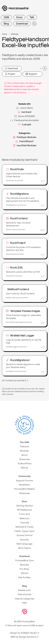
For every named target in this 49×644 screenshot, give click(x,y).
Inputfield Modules (25, 145)
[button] (43, 68)
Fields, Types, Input (24, 531)
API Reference (24, 510)
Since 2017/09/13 (25, 116)
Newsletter (24, 485)
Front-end (24, 514)
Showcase (24, 459)
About (24, 455)
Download (22, 24)
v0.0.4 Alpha (24, 108)
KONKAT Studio (29, 633)
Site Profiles (24, 577)
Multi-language (24, 544)
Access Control (24, 535)
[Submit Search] (34, 24)
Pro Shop (24, 569)
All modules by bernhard (15, 380)
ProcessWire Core (24, 560)
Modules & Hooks (24, 527)
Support (31, 74)
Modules (15, 34)
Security (24, 540)
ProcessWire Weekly (24, 489)
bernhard (24, 112)
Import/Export (24, 141)
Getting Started (24, 506)
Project (10, 74)
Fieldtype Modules (24, 137)
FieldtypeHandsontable (24, 120)
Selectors (24, 518)
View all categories (24, 599)
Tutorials (24, 523)
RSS (24, 603)
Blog (6, 24)
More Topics (24, 548)
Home (5, 34)
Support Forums (24, 481)
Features (24, 446)
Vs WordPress (25, 463)
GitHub (24, 468)
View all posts (24, 594)
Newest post (25, 590)
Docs (19, 17)
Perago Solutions (28, 637)
